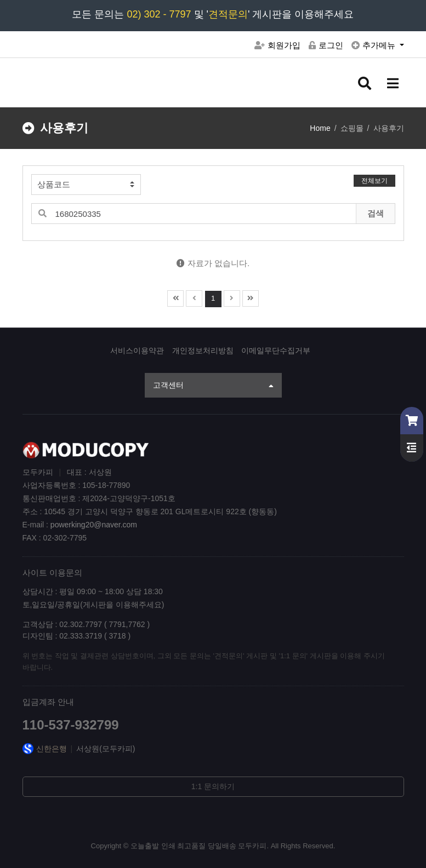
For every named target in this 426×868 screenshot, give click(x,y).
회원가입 (277, 45)
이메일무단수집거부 (276, 350)
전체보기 (374, 181)
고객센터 (213, 386)
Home (320, 128)
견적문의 (228, 14)
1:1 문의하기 (213, 786)
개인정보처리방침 (203, 350)
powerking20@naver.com (94, 525)
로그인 (326, 45)
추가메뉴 (374, 45)
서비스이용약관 (137, 350)
